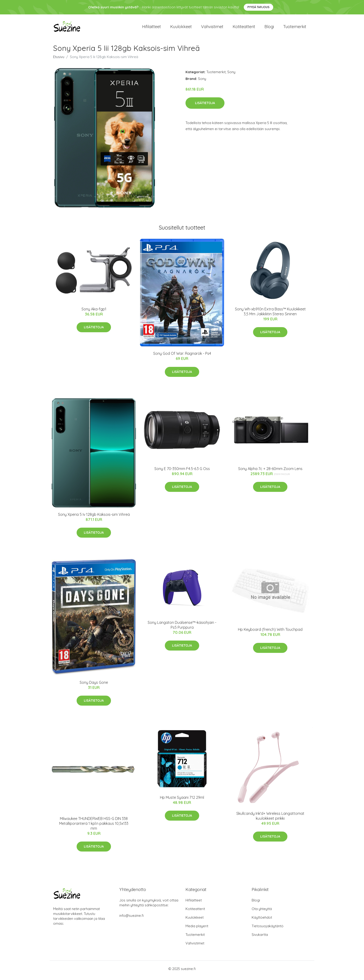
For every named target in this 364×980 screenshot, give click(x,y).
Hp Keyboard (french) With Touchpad (270, 633)
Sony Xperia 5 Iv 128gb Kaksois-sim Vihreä (94, 518)
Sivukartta (260, 938)
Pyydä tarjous (258, 7)
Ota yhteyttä (262, 912)
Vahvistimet (212, 28)
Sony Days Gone (94, 686)
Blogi (269, 28)
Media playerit (197, 929)
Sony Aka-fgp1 (94, 312)
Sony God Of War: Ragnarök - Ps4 (182, 357)
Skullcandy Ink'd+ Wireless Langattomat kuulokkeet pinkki (270, 819)
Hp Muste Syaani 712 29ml (182, 801)
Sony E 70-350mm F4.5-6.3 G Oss (182, 472)
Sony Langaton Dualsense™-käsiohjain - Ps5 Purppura (182, 628)
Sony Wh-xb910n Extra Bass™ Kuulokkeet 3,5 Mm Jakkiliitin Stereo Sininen (270, 315)
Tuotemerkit (295, 28)
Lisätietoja (205, 106)
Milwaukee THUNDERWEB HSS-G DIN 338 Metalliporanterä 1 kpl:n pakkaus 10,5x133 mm (94, 827)
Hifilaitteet (151, 28)
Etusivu (59, 60)
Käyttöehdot (262, 921)
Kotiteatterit (244, 28)
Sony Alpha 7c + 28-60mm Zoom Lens (270, 472)
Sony (231, 75)
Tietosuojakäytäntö (268, 929)
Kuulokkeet (181, 28)
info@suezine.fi (132, 919)
